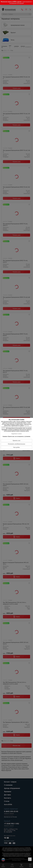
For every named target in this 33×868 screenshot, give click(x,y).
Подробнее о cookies (16, 434)
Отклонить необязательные (16, 444)
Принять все (16, 441)
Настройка (16, 447)
